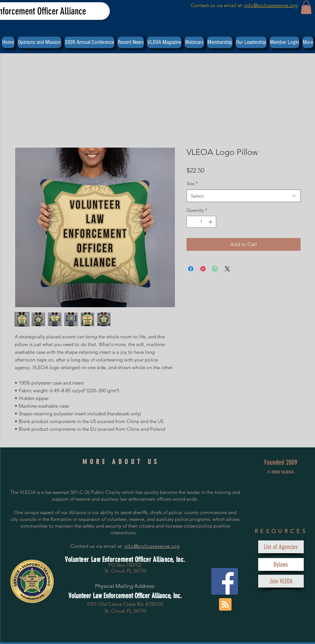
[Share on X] (227, 269)
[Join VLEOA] (281, 581)
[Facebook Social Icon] (225, 581)
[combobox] (244, 196)
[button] (306, 7)
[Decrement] (192, 222)
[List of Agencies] (281, 547)
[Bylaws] (281, 564)
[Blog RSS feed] (225, 605)
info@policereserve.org (271, 5)
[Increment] (211, 222)
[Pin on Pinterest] (203, 269)
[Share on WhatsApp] (215, 269)
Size (192, 183)
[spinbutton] (201, 222)
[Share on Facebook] (191, 269)
